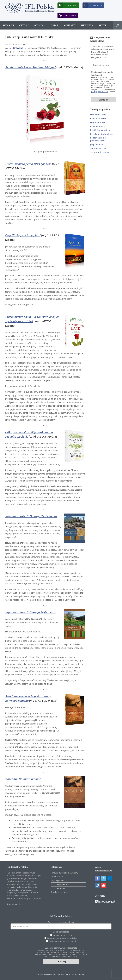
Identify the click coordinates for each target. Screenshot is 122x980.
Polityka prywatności (60, 884)
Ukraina (87, 25)
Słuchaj (8, 25)
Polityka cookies (58, 888)
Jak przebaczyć (97, 144)
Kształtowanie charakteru (102, 134)
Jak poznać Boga (98, 122)
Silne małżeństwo (98, 148)
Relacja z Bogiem (98, 126)
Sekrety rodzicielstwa (100, 152)
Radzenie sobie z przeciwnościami (98, 139)
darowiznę (18, 48)
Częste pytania (57, 881)
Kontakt (70, 25)
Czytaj (24, 25)
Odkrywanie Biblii (98, 115)
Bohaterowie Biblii (98, 118)
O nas (54, 25)
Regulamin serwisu (59, 892)
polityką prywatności (99, 92)
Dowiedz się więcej (15, 904)
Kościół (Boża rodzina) (100, 130)
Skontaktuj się (57, 877)
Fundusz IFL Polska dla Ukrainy (64, 873)
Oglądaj (40, 25)
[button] (118, 25)
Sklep (102, 25)
